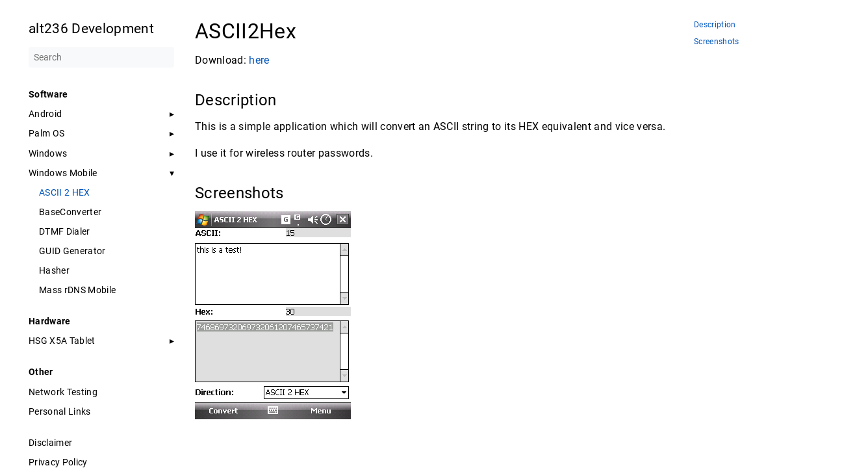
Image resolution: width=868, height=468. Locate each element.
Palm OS (46, 133)
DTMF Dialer (65, 231)
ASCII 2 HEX (65, 192)
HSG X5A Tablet (62, 341)
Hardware (50, 321)
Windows (48, 153)
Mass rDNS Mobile (77, 290)
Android (45, 114)
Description (715, 25)
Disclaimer (50, 443)
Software (48, 94)
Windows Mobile (63, 173)
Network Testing (63, 392)
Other (41, 372)
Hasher (54, 270)
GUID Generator (72, 251)
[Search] (101, 57)
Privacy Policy (58, 462)
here (259, 60)
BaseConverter (70, 212)
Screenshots (717, 42)
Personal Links (60, 411)
